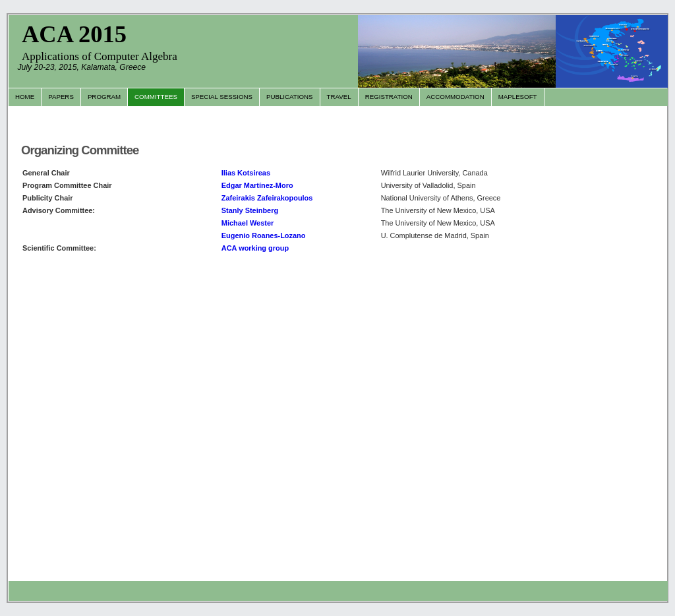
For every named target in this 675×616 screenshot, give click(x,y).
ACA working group (255, 248)
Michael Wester (248, 223)
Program (104, 97)
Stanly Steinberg (250, 210)
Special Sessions (222, 97)
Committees (156, 97)
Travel (339, 97)
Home (25, 97)
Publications (290, 97)
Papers (61, 97)
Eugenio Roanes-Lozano (264, 235)
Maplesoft (518, 97)
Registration (389, 97)
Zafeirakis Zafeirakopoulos (267, 198)
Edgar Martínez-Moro (257, 185)
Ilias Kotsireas (246, 173)
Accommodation (455, 97)
